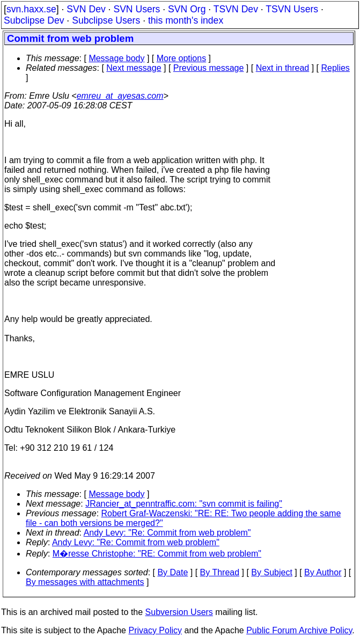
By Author (323, 572)
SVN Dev (86, 9)
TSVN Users (292, 9)
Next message (134, 68)
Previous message (209, 68)
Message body (116, 58)
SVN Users (137, 9)
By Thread (220, 572)
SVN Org (187, 9)
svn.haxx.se (31, 9)
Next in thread (283, 68)
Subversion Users (179, 612)
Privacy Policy (155, 630)
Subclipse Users (106, 20)
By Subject (271, 572)
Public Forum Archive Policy (299, 630)
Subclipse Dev (34, 20)
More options (182, 58)
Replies (336, 68)
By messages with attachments (85, 582)
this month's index (186, 20)
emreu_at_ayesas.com (120, 96)
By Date (172, 572)
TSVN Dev (236, 9)
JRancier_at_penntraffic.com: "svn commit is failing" (184, 504)
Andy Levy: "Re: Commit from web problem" (167, 533)
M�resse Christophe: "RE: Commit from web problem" (157, 554)
